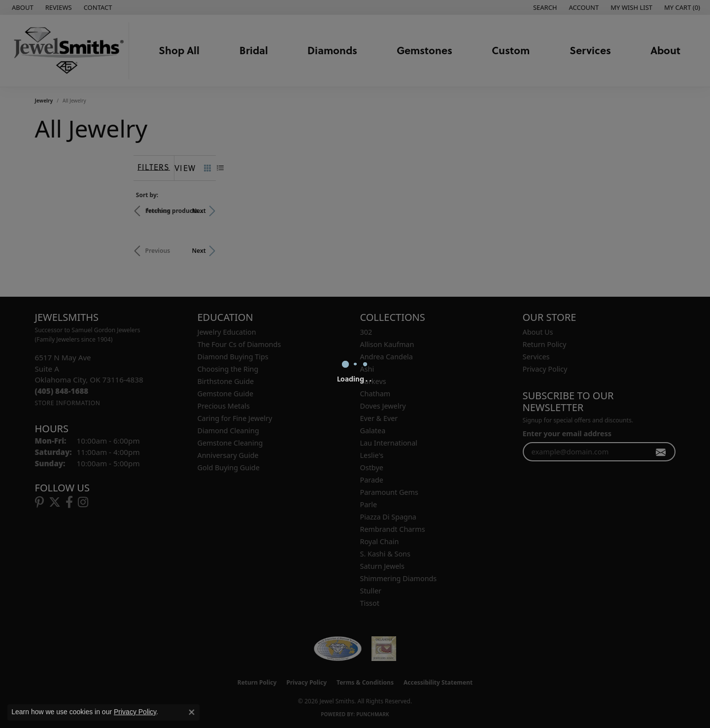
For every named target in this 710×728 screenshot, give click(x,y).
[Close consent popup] (192, 712)
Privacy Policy (135, 712)
